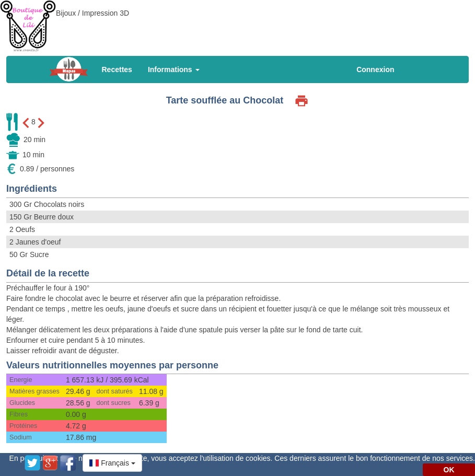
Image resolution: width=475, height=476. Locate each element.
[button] (112, 463)
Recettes (117, 69)
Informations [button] (174, 69)
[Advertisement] (238, 24)
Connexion (375, 69)
